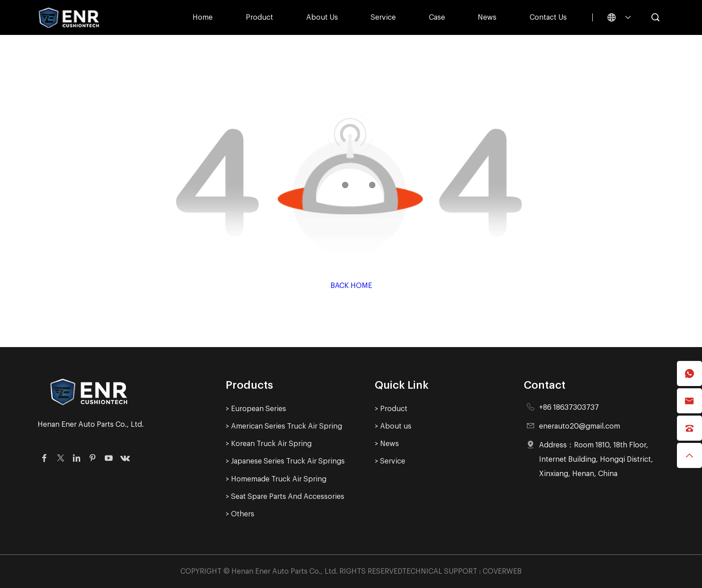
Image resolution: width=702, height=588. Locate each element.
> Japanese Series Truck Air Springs (285, 461)
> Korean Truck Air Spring (269, 444)
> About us (393, 426)
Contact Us (548, 17)
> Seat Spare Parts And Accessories (285, 497)
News (487, 17)
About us (322, 17)
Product (259, 17)
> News (387, 444)
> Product (391, 409)
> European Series (256, 409)
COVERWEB (502, 571)
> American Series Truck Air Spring (284, 426)
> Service (390, 461)
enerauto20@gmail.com (580, 426)
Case (437, 17)
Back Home (351, 286)
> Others (240, 514)
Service (383, 17)
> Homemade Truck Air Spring (276, 479)
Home (203, 17)
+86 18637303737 (569, 408)
